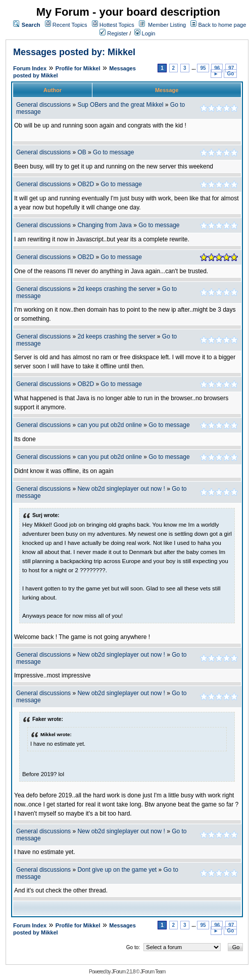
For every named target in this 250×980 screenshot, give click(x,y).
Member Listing (167, 25)
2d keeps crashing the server (116, 289)
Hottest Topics (117, 25)
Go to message (113, 152)
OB (82, 152)
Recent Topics (70, 25)
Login (145, 33)
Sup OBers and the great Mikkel (120, 105)
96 (217, 68)
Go (230, 74)
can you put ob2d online (109, 425)
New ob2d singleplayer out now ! (121, 489)
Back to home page (222, 25)
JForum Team (153, 972)
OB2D (86, 184)
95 (203, 68)
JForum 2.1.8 (123, 972)
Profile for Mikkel (78, 68)
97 (231, 68)
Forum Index (30, 68)
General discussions (43, 105)
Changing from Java (105, 225)
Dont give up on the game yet (117, 870)
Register (114, 33)
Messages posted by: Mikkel (74, 52)
